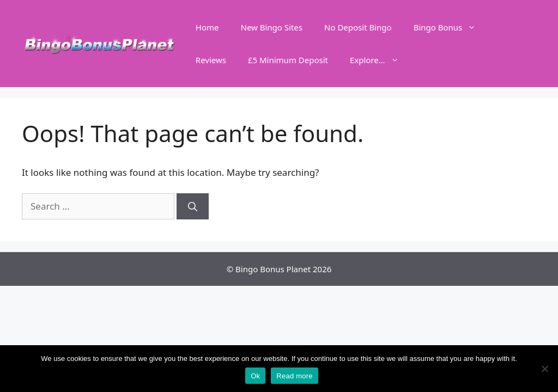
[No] (544, 369)
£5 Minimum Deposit (288, 60)
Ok (255, 376)
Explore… (380, 60)
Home (207, 27)
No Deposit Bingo (358, 27)
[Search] (193, 206)
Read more (295, 376)
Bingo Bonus (450, 27)
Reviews (211, 60)
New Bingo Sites (271, 27)
